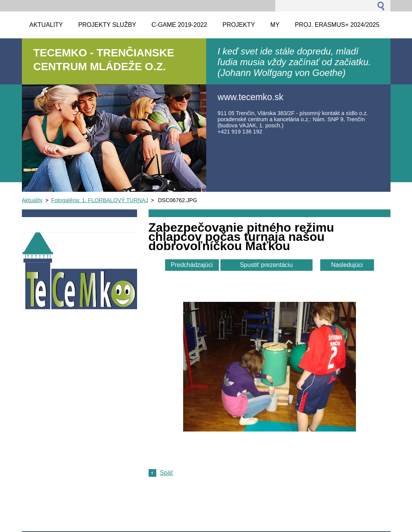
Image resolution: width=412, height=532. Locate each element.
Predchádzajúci (192, 265)
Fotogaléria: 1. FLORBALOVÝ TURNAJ (99, 200)
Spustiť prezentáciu (266, 265)
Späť (167, 473)
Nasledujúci (347, 265)
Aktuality (32, 200)
